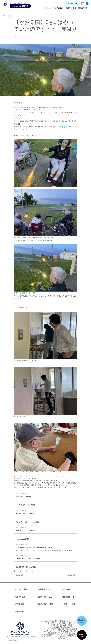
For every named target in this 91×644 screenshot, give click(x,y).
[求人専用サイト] (73, 4)
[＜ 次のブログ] (20, 575)
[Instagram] (83, 4)
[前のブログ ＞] (73, 575)
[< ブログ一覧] (7, 16)
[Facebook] (87, 4)
